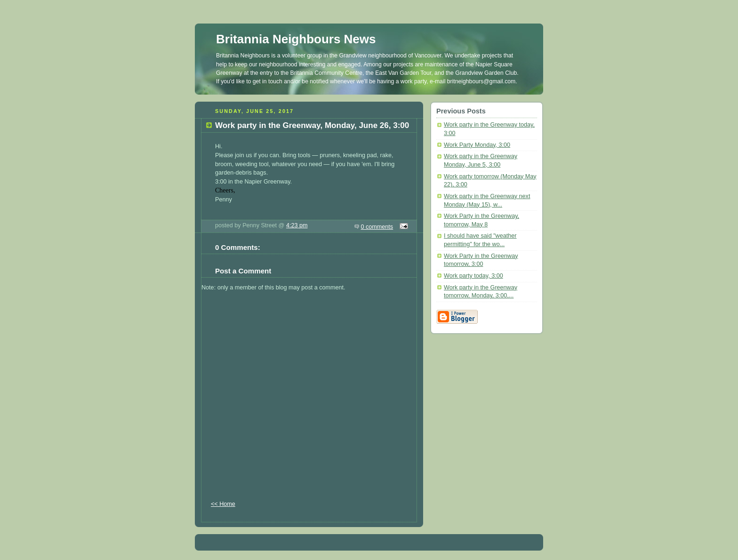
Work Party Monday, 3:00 (477, 145)
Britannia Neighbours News (296, 39)
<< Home (223, 504)
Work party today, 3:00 (473, 276)
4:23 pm (297, 225)
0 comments (377, 227)
